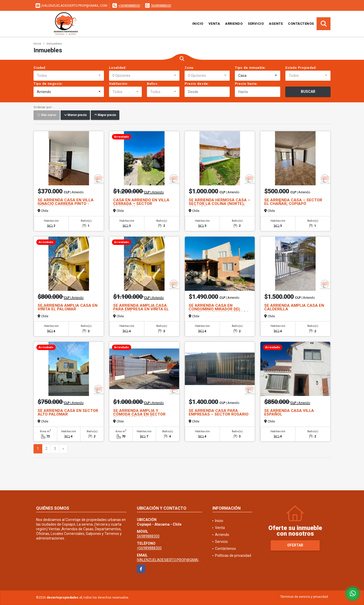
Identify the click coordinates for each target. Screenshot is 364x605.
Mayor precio (105, 115)
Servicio (256, 24)
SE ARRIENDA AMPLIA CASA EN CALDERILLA (294, 307)
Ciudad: (40, 68)
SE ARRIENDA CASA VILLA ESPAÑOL (289, 412)
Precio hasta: (246, 84)
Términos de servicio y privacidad (304, 597)
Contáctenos (301, 24)
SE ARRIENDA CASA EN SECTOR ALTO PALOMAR (68, 412)
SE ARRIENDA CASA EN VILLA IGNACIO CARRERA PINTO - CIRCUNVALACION (66, 204)
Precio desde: (197, 84)
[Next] (63, 449)
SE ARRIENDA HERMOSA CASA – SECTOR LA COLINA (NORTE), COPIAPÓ (220, 204)
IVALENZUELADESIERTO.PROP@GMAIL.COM (173, 560)
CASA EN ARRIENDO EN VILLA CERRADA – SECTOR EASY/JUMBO (141, 204)
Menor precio (75, 115)
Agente (276, 24)
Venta (214, 24)
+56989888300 (129, 6)
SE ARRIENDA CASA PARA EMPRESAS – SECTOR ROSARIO (219, 412)
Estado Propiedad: (301, 68)
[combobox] (69, 76)
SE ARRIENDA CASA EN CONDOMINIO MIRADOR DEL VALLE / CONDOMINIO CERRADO (219, 309)
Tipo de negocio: (48, 84)
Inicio (198, 24)
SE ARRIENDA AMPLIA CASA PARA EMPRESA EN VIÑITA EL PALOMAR (141, 309)
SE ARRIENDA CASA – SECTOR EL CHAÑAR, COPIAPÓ (293, 202)
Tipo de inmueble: (250, 68)
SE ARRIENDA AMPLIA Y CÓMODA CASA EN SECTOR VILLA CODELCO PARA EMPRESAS (139, 416)
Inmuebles (54, 44)
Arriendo (234, 24)
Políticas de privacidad (233, 556)
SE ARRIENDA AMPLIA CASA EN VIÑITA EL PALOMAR (68, 307)
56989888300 (161, 6)
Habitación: (119, 84)
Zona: (189, 68)
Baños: (153, 84)
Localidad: (118, 68)
